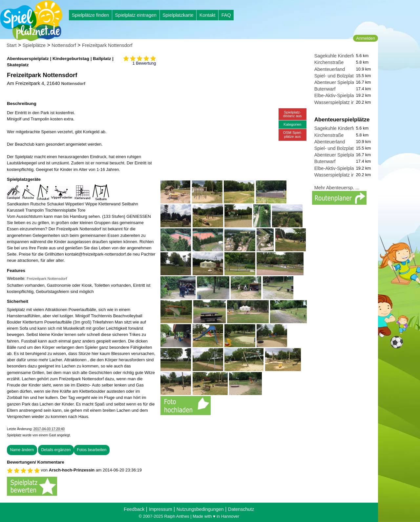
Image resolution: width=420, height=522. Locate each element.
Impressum (160, 509)
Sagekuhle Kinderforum (339, 56)
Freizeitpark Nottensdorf (107, 45)
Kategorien (292, 124)
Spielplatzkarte (178, 15)
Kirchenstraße (329, 62)
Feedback (134, 509)
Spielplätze (34, 45)
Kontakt (208, 15)
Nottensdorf (64, 45)
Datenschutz (241, 509)
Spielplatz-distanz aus (293, 114)
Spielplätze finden (91, 15)
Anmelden (366, 38)
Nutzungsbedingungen (200, 509)
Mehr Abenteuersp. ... (337, 188)
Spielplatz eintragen (136, 15)
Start (11, 45)
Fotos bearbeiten (92, 450)
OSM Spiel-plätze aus (293, 134)
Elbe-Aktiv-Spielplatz (336, 95)
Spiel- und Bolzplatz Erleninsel (346, 76)
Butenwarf (325, 89)
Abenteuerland (330, 69)
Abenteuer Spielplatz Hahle (343, 82)
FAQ (226, 15)
